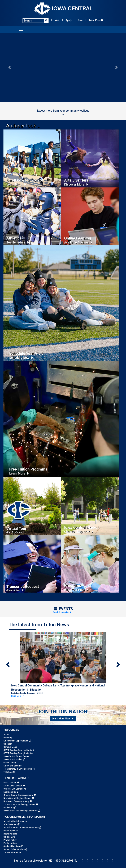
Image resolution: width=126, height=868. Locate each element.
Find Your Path (77, 590)
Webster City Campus (15, 789)
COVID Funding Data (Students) (18, 753)
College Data (9, 837)
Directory (8, 738)
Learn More (17, 184)
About (6, 735)
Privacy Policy (10, 840)
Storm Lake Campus (14, 786)
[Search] (36, 21)
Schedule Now (21, 358)
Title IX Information (12, 853)
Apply (69, 20)
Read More (18, 696)
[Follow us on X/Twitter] (88, 861)
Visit (57, 20)
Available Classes (79, 242)
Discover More (77, 184)
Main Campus (11, 783)
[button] (9, 67)
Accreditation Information (15, 821)
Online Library (10, 763)
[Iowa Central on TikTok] (103, 861)
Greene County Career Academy (20, 795)
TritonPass (96, 20)
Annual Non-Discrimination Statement (21, 828)
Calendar (8, 744)
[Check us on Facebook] (83, 861)
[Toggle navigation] (21, 29)
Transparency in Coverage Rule (18, 769)
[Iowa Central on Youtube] (113, 861)
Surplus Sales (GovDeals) (15, 849)
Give (80, 20)
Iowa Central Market (13, 760)
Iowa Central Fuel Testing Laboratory (20, 811)
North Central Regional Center (19, 798)
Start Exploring (16, 532)
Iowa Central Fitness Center (16, 756)
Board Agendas (11, 831)
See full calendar (62, 612)
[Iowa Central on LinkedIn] (108, 861)
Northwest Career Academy (18, 801)
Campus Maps (10, 747)
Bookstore (8, 808)
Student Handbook (12, 846)
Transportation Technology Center (21, 804)
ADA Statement (11, 824)
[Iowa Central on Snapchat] (98, 861)
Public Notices (10, 843)
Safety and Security (12, 766)
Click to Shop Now (79, 532)
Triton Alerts (9, 772)
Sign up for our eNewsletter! (33, 861)
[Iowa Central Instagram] (93, 861)
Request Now (15, 590)
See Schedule (18, 242)
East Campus (11, 792)
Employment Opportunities (16, 741)
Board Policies (10, 834)
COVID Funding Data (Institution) (19, 750)
